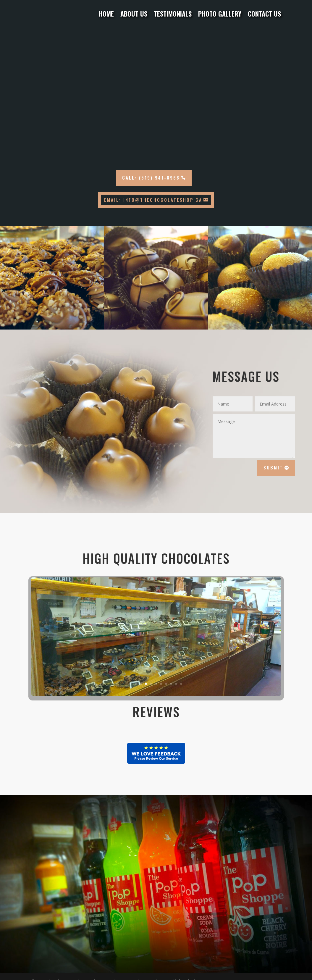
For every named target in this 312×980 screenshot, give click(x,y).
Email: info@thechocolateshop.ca (153, 200)
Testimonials (173, 14)
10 (176, 684)
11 (181, 684)
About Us (134, 14)
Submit (273, 467)
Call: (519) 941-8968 (151, 177)
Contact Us (264, 14)
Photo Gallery (220, 14)
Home (106, 14)
